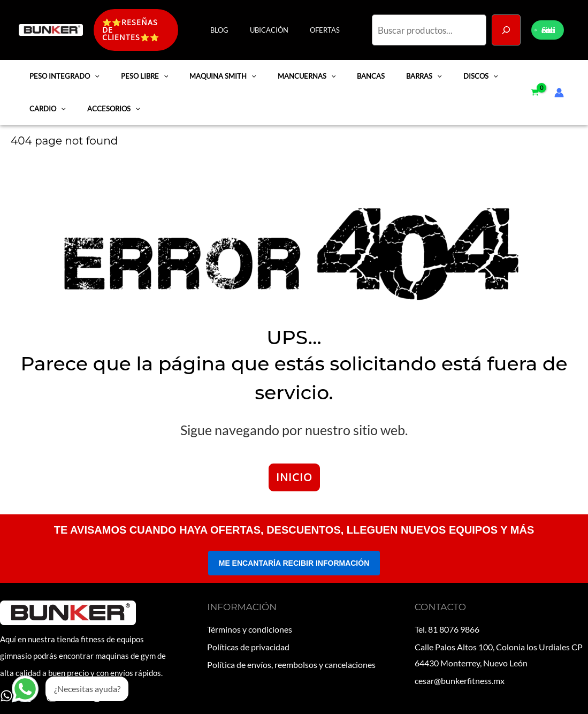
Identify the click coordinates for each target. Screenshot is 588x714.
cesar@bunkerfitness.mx (460, 671)
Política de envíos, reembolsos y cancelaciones (291, 656)
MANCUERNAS (296, 72)
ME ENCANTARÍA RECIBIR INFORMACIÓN (294, 559)
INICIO (294, 473)
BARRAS (406, 72)
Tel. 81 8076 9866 (447, 624)
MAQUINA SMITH (215, 72)
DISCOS (460, 72)
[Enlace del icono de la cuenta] (562, 88)
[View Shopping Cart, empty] (535, 89)
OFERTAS (329, 28)
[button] (147, 28)
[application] (93, 72)
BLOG (238, 28)
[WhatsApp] (6, 692)
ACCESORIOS (109, 105)
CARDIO (46, 105)
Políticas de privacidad (248, 640)
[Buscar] (506, 28)
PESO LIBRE (140, 72)
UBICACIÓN (280, 28)
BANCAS (356, 72)
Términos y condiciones (250, 624)
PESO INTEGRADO (63, 72)
